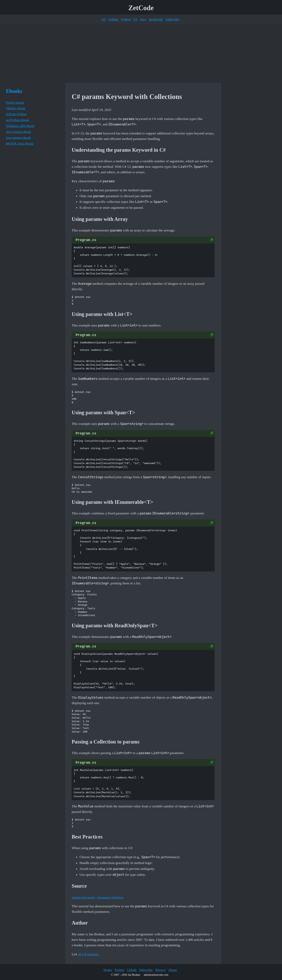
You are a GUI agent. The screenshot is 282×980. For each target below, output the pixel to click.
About (173, 970)
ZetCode (141, 8)
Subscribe (172, 19)
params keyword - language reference (98, 897)
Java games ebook (18, 138)
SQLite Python (16, 114)
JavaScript (156, 19)
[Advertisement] (141, 53)
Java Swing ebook (18, 132)
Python (126, 19)
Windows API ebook (20, 126)
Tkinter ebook (16, 108)
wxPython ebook (18, 120)
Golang (113, 19)
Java (143, 19)
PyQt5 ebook (15, 102)
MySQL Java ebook (20, 143)
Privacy (161, 970)
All (103, 19)
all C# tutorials (88, 954)
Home (108, 970)
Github (132, 970)
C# (135, 19)
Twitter (119, 970)
